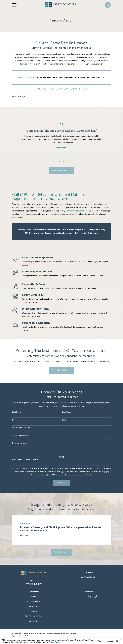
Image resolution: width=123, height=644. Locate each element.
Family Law (34, 607)
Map (89, 581)
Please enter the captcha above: (25, 460)
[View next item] (64, 161)
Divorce (34, 612)
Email (64, 421)
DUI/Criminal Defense (34, 617)
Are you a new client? (21, 436)
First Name (17, 413)
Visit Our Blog (61, 553)
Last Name (66, 413)
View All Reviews (61, 171)
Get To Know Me (61, 371)
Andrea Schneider (34, 602)
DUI (14, 218)
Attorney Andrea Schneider (76, 211)
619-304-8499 (34, 585)
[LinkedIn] (89, 597)
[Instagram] (95, 597)
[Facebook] (83, 597)
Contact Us (34, 622)
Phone (15, 421)
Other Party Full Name (21, 428)
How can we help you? (21, 444)
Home (34, 597)
